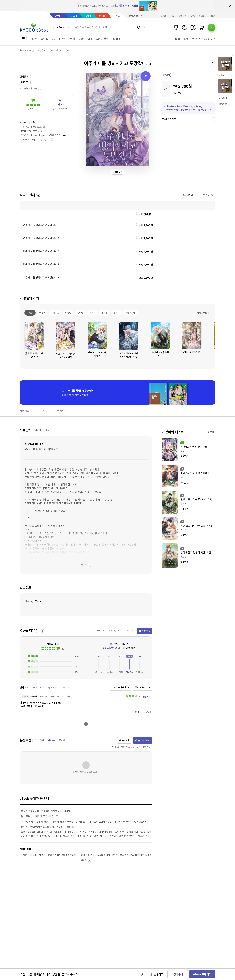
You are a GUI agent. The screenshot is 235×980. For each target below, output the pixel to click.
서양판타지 (61, 50)
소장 (141, 225)
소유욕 (42, 313)
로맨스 (44, 39)
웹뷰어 (64, 135)
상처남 (104, 313)
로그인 (171, 16)
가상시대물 (131, 313)
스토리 (117, 16)
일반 (34, 39)
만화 (81, 39)
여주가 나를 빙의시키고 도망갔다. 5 (41, 225)
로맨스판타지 (43, 50)
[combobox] (63, 27)
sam (88, 16)
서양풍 (30, 313)
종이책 (62, 740)
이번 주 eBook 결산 (205, 39)
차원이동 (55, 313)
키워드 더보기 (203, 313)
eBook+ (117, 39)
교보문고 (59, 16)
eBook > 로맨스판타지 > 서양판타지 (41, 449)
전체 (42, 740)
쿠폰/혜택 (223, 98)
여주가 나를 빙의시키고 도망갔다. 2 (41, 264)
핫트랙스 (103, 16)
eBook (74, 16)
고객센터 (212, 16)
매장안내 (202, 16)
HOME (21, 50)
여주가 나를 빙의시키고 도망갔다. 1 (41, 278)
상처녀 (117, 313)
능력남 (80, 313)
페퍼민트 (24, 82)
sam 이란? (223, 104)
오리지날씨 (102, 39)
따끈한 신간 (188, 39)
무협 (72, 39)
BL (53, 39)
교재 (90, 39)
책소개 (38, 430)
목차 (48, 430)
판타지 (63, 39)
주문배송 (192, 16)
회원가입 (162, 16)
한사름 (23, 77)
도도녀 (92, 313)
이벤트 (177, 39)
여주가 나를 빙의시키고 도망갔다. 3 (41, 251)
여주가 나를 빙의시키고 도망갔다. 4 (41, 238)
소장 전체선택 (146, 214)
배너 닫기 (230, 6)
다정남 (68, 313)
